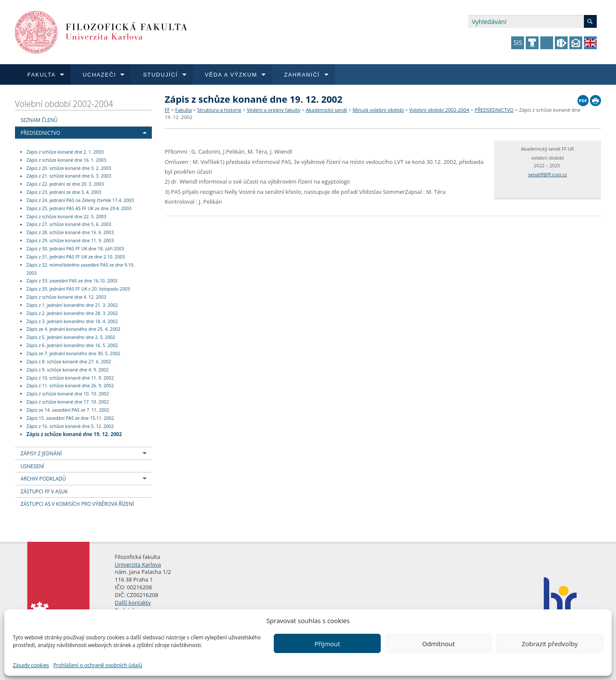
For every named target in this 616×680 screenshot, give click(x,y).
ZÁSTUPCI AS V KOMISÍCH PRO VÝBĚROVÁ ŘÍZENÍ (77, 504)
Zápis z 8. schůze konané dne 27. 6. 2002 (69, 362)
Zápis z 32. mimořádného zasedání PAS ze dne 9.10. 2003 (81, 269)
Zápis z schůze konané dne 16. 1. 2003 (67, 160)
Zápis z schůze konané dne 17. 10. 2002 (68, 402)
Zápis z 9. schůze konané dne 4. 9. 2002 (68, 370)
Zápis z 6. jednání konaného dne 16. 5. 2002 (72, 345)
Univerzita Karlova (138, 564)
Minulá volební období (378, 110)
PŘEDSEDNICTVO (40, 133)
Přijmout (327, 644)
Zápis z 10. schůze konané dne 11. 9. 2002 (70, 378)
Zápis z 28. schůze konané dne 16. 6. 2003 (70, 232)
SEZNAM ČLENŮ (39, 120)
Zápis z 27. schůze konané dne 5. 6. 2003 (69, 225)
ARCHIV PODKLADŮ (43, 478)
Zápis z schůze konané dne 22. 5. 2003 (67, 217)
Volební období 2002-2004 (64, 104)
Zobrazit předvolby (549, 644)
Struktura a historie (219, 110)
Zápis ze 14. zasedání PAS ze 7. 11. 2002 (68, 410)
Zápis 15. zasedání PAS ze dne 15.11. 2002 (70, 418)
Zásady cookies (31, 665)
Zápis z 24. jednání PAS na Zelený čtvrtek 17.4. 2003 (80, 200)
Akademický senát (327, 110)
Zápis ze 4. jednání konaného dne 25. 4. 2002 (73, 330)
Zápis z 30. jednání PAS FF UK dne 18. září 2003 (75, 249)
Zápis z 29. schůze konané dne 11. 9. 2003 (70, 241)
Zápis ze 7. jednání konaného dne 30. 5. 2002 (73, 353)
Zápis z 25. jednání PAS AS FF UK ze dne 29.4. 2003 (79, 208)
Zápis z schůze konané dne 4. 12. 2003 (67, 297)
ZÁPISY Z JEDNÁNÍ (41, 453)
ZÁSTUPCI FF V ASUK (44, 491)
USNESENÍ (32, 466)
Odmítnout (439, 644)
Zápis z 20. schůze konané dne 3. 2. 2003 (69, 168)
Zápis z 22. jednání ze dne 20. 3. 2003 (65, 184)
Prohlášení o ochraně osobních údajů (98, 665)
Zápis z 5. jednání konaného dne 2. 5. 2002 (71, 337)
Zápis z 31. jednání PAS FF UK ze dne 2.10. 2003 (76, 257)
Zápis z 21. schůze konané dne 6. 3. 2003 (69, 176)
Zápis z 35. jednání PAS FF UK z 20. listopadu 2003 (78, 289)
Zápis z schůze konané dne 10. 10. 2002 (68, 394)
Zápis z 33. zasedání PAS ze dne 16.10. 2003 (72, 281)
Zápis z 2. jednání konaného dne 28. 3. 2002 (72, 313)
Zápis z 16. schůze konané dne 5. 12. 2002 (70, 426)
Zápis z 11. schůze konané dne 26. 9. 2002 (70, 386)
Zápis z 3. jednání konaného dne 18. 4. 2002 (72, 321)
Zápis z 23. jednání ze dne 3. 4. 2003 (64, 192)
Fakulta (183, 110)
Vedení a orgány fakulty (274, 110)
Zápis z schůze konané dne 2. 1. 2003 (65, 152)
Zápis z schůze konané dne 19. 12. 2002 (74, 434)
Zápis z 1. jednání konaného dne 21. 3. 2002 (72, 305)
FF (167, 110)
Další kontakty (133, 603)
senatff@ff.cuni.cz (548, 174)
